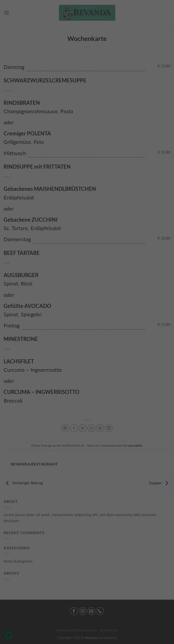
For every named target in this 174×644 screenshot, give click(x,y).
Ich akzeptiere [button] (87, 353)
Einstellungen (35, 302)
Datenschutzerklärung (63, 298)
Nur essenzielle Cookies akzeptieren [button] (87, 368)
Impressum (118, 394)
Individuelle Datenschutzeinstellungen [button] (87, 383)
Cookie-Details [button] (59, 394)
